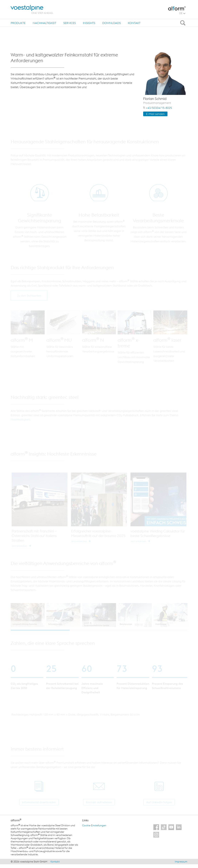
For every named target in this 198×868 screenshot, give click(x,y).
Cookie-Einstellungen (94, 825)
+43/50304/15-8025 (159, 108)
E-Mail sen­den (155, 114)
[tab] (18, 23)
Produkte (18, 23)
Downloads (111, 23)
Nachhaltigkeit (44, 23)
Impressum (181, 862)
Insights (89, 23)
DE (182, 13)
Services (70, 23)
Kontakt (134, 23)
